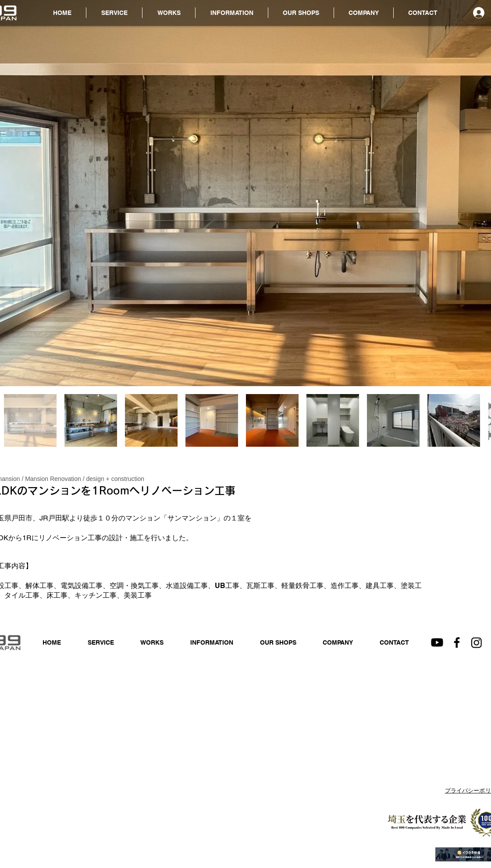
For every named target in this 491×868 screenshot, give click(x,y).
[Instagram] (477, 642)
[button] (232, 13)
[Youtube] (437, 642)
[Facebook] (457, 642)
